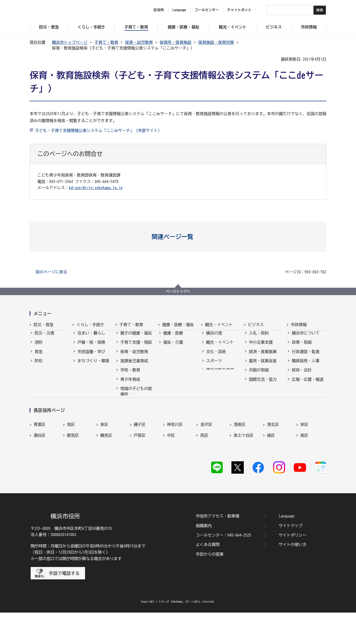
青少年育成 (130, 384)
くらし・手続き (90, 325)
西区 (204, 471)
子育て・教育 (106, 42)
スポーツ (214, 365)
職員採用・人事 (306, 365)
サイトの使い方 (293, 576)
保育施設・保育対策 (216, 42)
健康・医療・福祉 (178, 325)
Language (287, 548)
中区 (171, 471)
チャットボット (239, 10)
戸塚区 (140, 471)
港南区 (240, 460)
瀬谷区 (40, 471)
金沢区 (206, 460)
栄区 (304, 460)
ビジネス (256, 325)
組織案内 (204, 557)
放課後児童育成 (134, 365)
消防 (39, 347)
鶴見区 (106, 471)
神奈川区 (175, 460)
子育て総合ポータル (136, 420)
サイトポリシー (293, 567)
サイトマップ (291, 557)
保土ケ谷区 (244, 471)
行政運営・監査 (306, 356)
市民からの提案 (210, 586)
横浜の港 (214, 337)
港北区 (273, 460)
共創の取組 (259, 374)
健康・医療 (173, 337)
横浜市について (306, 337)
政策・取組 (302, 347)
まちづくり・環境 (93, 365)
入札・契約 (259, 337)
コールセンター (207, 10)
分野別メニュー (263, 393)
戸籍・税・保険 (91, 347)
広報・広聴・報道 (308, 384)
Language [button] (179, 10)
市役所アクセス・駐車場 (218, 548)
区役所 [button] (159, 10)
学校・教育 (130, 374)
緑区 (271, 471)
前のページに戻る (51, 272)
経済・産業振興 (263, 356)
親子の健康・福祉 (136, 337)
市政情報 (299, 325)
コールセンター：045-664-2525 (223, 567)
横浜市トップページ (70, 42)
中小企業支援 (261, 347)
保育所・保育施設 (176, 42)
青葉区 (40, 460)
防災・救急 (44, 325)
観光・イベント (219, 325)
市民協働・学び (91, 356)
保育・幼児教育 (139, 42)
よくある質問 (208, 576)
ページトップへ (178, 291)
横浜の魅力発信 (220, 374)
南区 (304, 471)
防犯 (39, 365)
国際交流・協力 (263, 384)
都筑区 (73, 471)
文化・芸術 (216, 356)
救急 (39, 356)
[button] (178, 237)
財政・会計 (302, 374)
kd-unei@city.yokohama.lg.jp (96, 188)
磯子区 (140, 460)
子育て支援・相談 (136, 347)
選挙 (296, 393)
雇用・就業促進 (263, 365)
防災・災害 (44, 337)
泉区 (104, 460)
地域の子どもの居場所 (136, 396)
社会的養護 (130, 408)
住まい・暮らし (91, 337)
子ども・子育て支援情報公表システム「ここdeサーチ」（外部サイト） (98, 130)
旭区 (71, 460)
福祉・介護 (173, 347)
